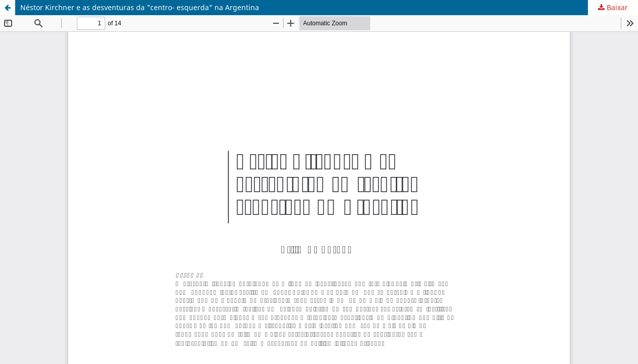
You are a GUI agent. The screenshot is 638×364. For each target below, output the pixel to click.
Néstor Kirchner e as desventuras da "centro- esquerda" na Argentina (140, 7)
